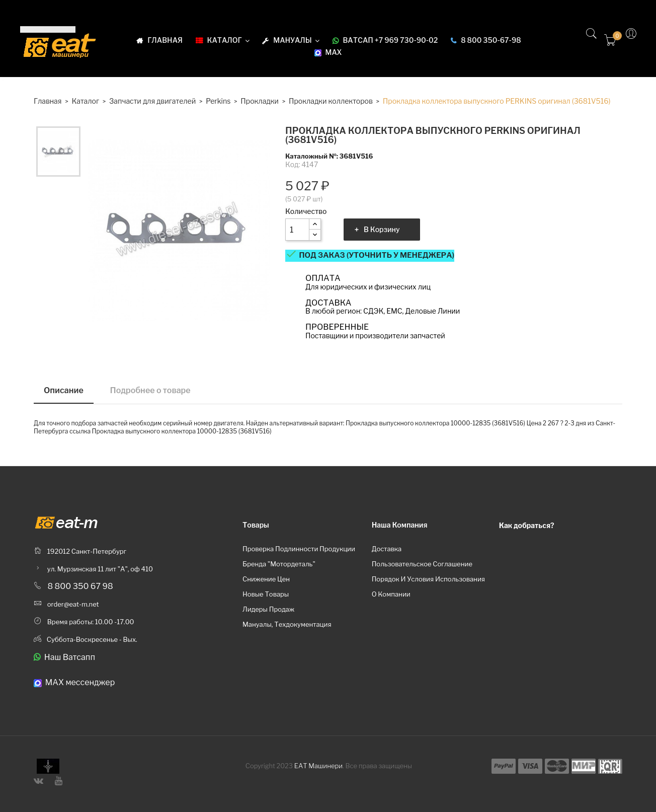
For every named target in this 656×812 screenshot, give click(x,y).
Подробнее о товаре (150, 390)
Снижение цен (266, 579)
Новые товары (266, 594)
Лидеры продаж (268, 609)
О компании (391, 594)
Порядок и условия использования (428, 579)
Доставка (387, 549)
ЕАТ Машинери (318, 766)
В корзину (382, 229)
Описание (64, 390)
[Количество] (297, 230)
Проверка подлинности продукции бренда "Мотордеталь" (299, 556)
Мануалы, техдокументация (287, 624)
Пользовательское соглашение (422, 564)
